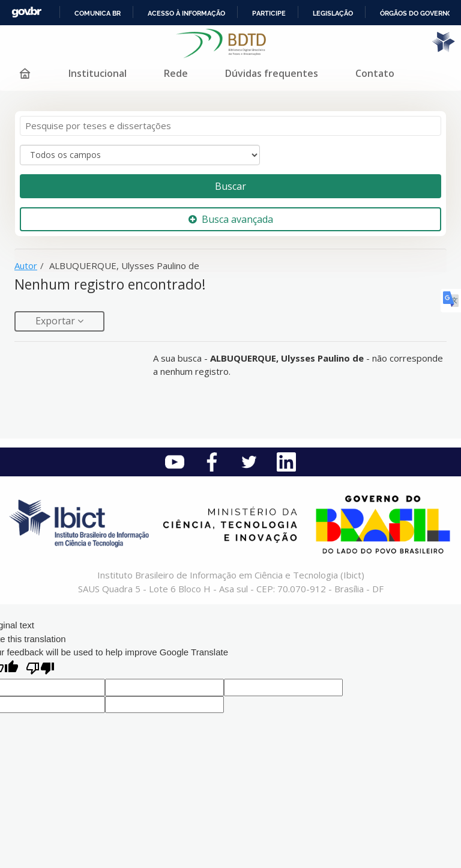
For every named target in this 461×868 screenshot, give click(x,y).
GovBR (26, 12)
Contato (375, 73)
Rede (176, 73)
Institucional (98, 73)
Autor (26, 266)
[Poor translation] (40, 669)
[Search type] (140, 155)
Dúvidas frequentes (272, 73)
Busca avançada (231, 219)
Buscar (230, 186)
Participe (269, 13)
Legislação (333, 13)
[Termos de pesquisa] (230, 126)
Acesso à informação (186, 13)
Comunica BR (98, 13)
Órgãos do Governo (416, 13)
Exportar (56, 321)
